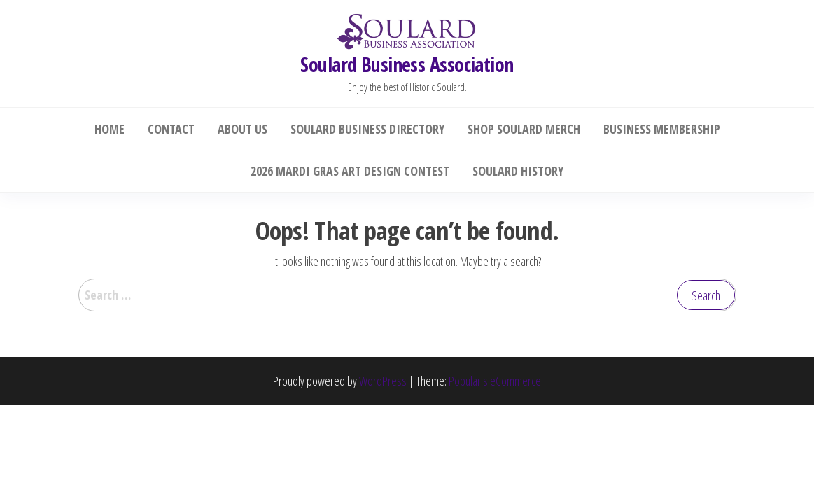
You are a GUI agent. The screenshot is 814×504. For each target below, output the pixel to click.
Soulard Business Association (407, 64)
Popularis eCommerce (495, 381)
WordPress (383, 381)
